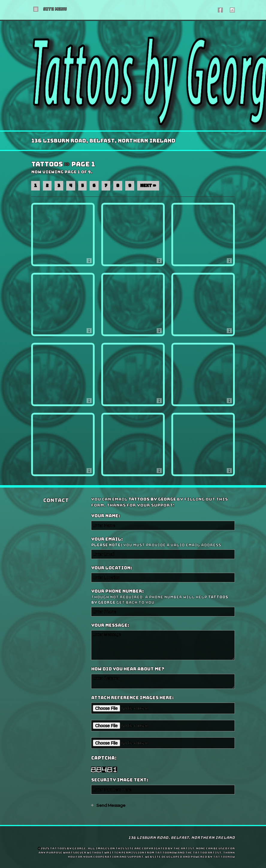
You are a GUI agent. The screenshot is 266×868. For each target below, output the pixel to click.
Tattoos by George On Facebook (220, 10)
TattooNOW (224, 857)
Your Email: (162, 542)
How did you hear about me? (128, 669)
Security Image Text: (120, 780)
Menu (55, 9)
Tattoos (47, 164)
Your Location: (112, 568)
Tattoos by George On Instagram (232, 10)
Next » (148, 186)
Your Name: (106, 516)
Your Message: (110, 625)
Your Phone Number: (162, 597)
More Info (91, 262)
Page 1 (83, 164)
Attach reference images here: (132, 698)
